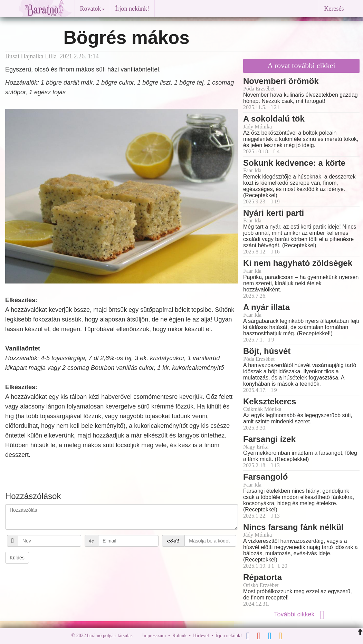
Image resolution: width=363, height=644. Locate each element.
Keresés (334, 9)
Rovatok (92, 9)
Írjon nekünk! (132, 9)
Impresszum (154, 636)
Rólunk (179, 636)
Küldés (17, 558)
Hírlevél (201, 636)
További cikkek (301, 614)
